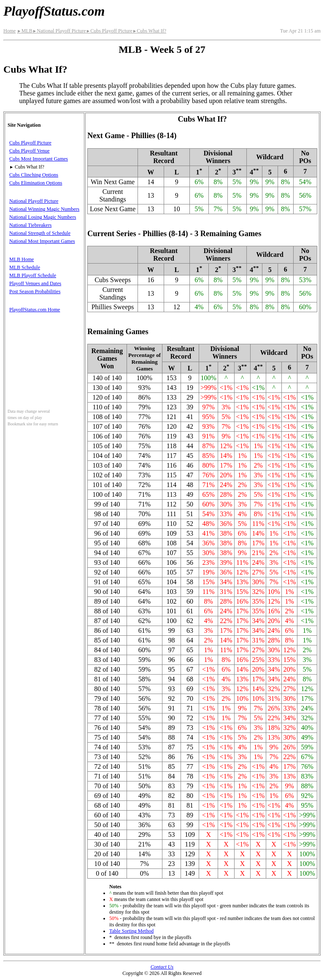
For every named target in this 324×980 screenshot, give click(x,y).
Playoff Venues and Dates (35, 283)
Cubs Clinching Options (34, 175)
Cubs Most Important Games (39, 159)
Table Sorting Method (131, 931)
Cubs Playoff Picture (109, 31)
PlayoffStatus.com (54, 11)
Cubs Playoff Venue (30, 151)
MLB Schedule (25, 267)
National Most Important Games (42, 241)
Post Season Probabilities (35, 291)
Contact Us (162, 967)
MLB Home (22, 259)
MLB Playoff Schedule (33, 275)
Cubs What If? (149, 31)
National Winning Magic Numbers (44, 209)
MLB (24, 31)
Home (9, 31)
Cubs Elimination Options (36, 183)
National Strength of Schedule (40, 233)
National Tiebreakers (30, 225)
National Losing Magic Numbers (43, 217)
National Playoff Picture (59, 31)
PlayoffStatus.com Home (35, 310)
